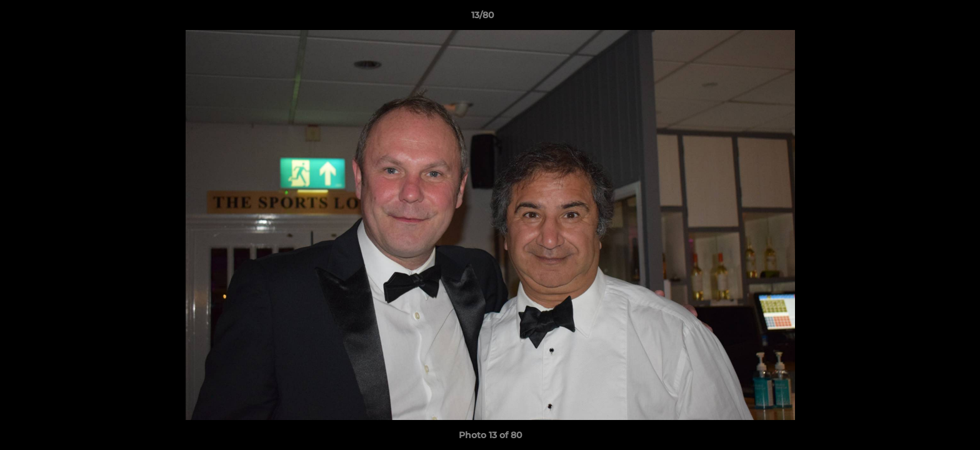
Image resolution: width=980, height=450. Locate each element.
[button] (927, 18)
